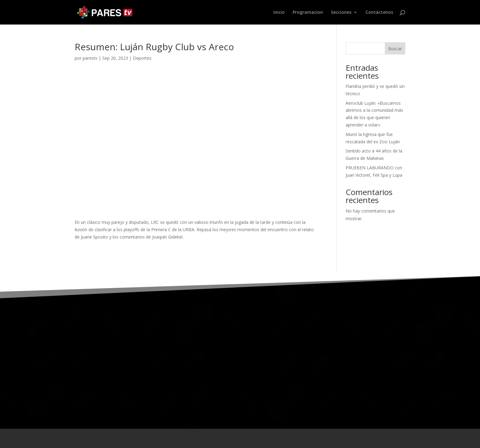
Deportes (142, 58)
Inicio (279, 13)
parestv (90, 58)
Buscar (395, 49)
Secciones (341, 13)
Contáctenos (379, 13)
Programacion (308, 13)
